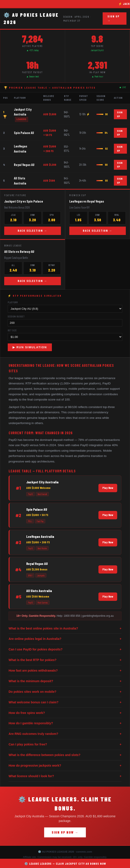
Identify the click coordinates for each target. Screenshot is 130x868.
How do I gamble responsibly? (65, 723)
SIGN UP (120, 114)
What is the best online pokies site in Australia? (65, 629)
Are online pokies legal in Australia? (65, 639)
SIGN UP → (114, 18)
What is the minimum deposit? (65, 681)
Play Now (108, 488)
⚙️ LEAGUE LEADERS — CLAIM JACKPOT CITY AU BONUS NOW (65, 863)
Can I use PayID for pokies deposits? (65, 649)
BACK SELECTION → (32, 231)
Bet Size (12, 330)
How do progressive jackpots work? (65, 766)
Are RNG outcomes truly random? (65, 734)
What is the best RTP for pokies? (65, 660)
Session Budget (16, 316)
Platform (13, 302)
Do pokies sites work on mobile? (65, 692)
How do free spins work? (65, 713)
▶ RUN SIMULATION (30, 347)
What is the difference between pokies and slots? (65, 755)
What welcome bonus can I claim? (65, 702)
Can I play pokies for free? (65, 744)
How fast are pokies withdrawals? (65, 671)
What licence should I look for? (65, 776)
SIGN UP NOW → (65, 832)
